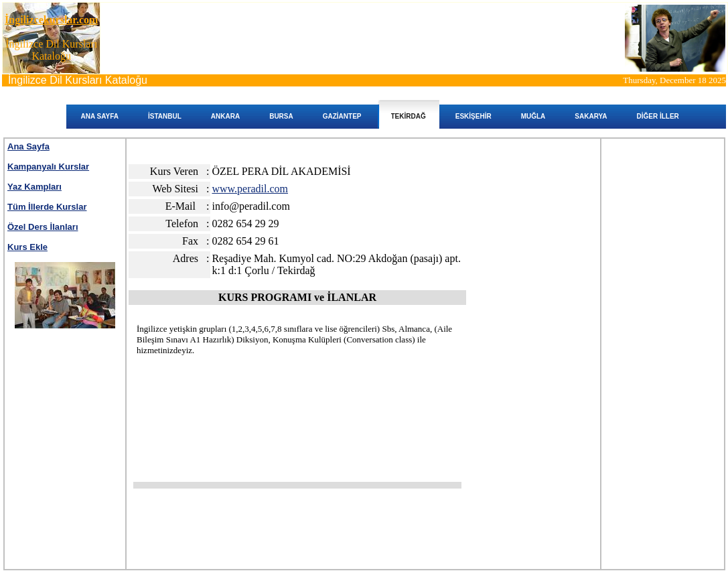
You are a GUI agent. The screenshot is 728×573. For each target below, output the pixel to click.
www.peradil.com (250, 189)
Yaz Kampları (34, 187)
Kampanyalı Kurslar (48, 167)
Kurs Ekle (27, 247)
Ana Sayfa (28, 146)
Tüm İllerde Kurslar (47, 207)
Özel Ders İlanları (43, 227)
